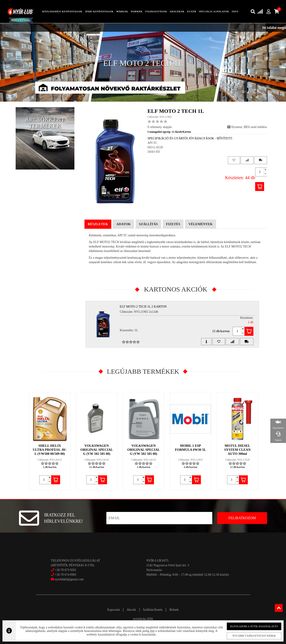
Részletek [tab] (98, 224)
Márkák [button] (122, 12)
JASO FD (154, 152)
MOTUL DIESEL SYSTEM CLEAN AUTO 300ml (238, 450)
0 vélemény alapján (160, 127)
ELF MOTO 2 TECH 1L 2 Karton (143, 307)
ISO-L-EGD (155, 147)
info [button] (235, 12)
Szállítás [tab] (148, 224)
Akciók (131, 610)
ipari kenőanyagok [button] (99, 12)
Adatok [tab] (123, 224)
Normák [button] (137, 12)
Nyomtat (235, 127)
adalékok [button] (177, 12)
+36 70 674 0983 (66, 575)
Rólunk (174, 610)
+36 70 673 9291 (66, 570)
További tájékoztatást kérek (251, 636)
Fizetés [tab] (173, 224)
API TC (152, 143)
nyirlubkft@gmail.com (67, 579)
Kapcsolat (114, 610)
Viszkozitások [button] (156, 12)
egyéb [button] (192, 12)
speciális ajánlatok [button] (214, 12)
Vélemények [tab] (200, 224)
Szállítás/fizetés (153, 610)
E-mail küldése (256, 127)
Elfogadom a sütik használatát (251, 627)
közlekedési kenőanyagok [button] (62, 12)
